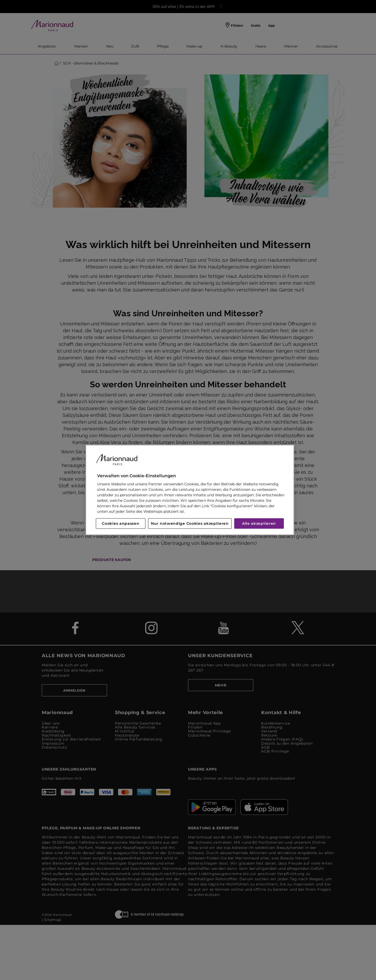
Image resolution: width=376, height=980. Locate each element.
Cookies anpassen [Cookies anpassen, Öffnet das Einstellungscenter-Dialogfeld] (121, 524)
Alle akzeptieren (259, 524)
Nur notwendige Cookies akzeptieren (190, 524)
